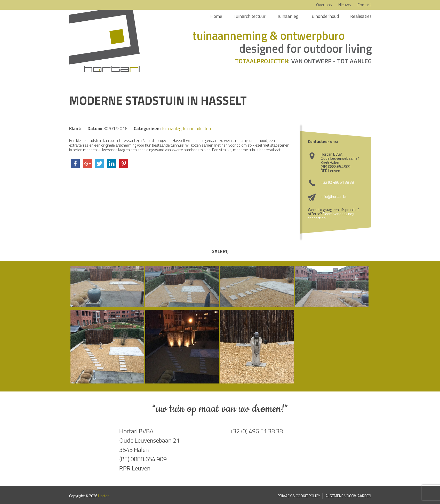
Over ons (324, 5)
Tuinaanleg (288, 16)
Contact (364, 5)
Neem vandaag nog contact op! (331, 216)
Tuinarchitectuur (250, 16)
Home (216, 16)
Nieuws (345, 5)
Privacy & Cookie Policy (299, 496)
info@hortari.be (334, 197)
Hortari (104, 496)
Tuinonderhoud (324, 16)
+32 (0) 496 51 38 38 (337, 182)
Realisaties (361, 16)
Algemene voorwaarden (348, 496)
